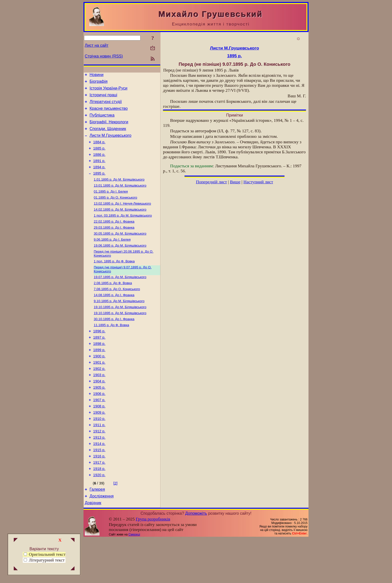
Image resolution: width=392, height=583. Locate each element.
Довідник (93, 547)
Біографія (98, 83)
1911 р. (99, 461)
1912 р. (99, 468)
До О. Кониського (115, 211)
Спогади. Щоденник (108, 135)
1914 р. (99, 482)
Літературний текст (47, 560)
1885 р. (99, 157)
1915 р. (99, 489)
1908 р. (99, 440)
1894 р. (99, 178)
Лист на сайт (97, 45)
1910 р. (99, 454)
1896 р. (99, 356)
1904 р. (99, 412)
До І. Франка (114, 237)
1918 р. (99, 510)
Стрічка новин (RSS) (104, 56)
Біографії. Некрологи (109, 128)
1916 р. (99, 496)
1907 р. (99, 433)
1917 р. (99, 503)
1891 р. (99, 171)
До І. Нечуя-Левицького (122, 218)
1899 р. (99, 377)
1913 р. (99, 475)
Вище (235, 182)
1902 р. (99, 398)
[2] (115, 525)
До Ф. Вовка (114, 280)
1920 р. (99, 517)
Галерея (97, 532)
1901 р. (99, 391)
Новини (96, 75)
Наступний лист (258, 182)
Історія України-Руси (108, 90)
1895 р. (99, 185)
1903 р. (99, 405)
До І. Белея (111, 205)
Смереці (134, 579)
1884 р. (99, 150)
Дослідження (101, 540)
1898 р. (99, 370)
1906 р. (99, 426)
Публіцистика (102, 120)
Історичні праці (103, 98)
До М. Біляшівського (119, 192)
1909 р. (99, 447)
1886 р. (99, 164)
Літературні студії (106, 105)
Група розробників (153, 563)
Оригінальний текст (45, 554)
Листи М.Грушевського (110, 143)
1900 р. (99, 384)
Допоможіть (196, 558)
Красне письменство (109, 113)
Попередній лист (211, 182)
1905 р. (99, 419)
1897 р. (99, 363)
